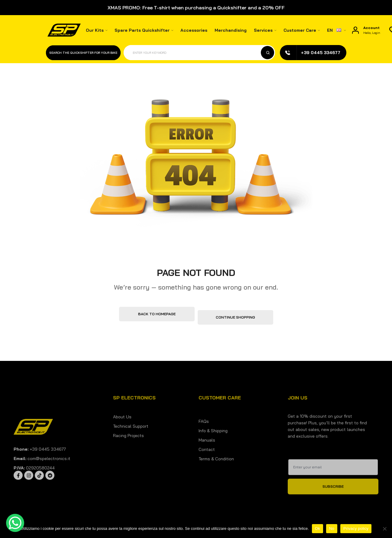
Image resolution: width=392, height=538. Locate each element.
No (332, 528)
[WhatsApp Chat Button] (15, 523)
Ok (317, 528)
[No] (384, 529)
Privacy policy (356, 528)
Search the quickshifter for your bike (83, 53)
